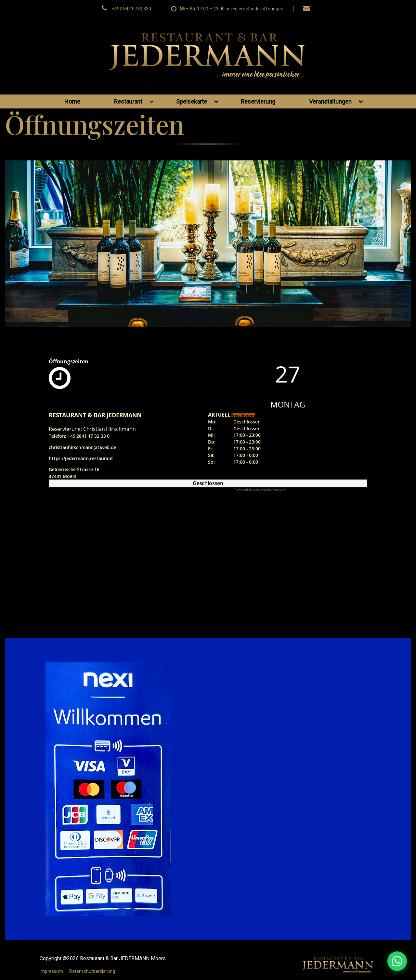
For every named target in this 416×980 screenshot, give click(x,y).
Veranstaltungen (336, 101)
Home (72, 101)
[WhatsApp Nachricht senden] (362, 961)
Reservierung (258, 101)
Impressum (51, 971)
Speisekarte (197, 101)
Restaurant (134, 101)
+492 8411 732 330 (131, 9)
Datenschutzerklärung (92, 971)
